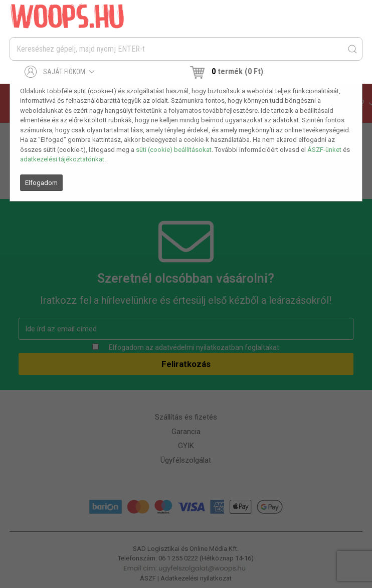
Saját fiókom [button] (60, 72)
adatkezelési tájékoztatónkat (62, 159)
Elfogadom (41, 183)
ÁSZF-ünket (324, 150)
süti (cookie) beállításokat (174, 150)
